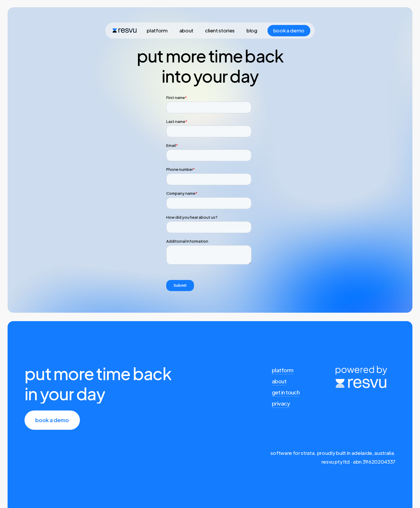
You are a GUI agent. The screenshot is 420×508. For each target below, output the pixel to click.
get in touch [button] (286, 392)
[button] (52, 420)
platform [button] (283, 370)
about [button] (279, 381)
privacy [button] (281, 403)
